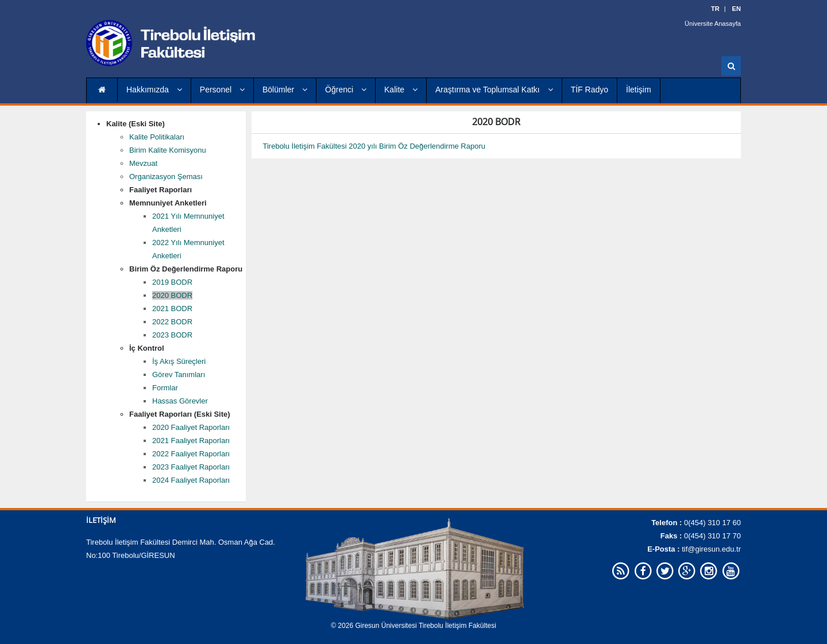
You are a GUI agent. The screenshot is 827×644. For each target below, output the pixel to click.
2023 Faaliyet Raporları (191, 467)
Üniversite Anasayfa (713, 23)
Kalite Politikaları (157, 137)
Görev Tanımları (179, 375)
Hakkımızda (154, 90)
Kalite (401, 90)
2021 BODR (172, 309)
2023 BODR (172, 335)
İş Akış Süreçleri (179, 361)
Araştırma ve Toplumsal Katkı (494, 90)
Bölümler (285, 90)
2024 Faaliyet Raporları (191, 480)
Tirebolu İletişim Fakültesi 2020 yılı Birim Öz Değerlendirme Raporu (374, 146)
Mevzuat (143, 163)
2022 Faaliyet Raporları (191, 454)
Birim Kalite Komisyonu (168, 150)
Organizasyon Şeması (166, 176)
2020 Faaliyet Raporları (191, 427)
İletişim (639, 90)
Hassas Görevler (180, 401)
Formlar (165, 388)
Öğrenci (346, 90)
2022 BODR (172, 322)
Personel (222, 90)
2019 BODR (172, 282)
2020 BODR (172, 295)
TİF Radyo (590, 90)
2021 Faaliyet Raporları (191, 441)
